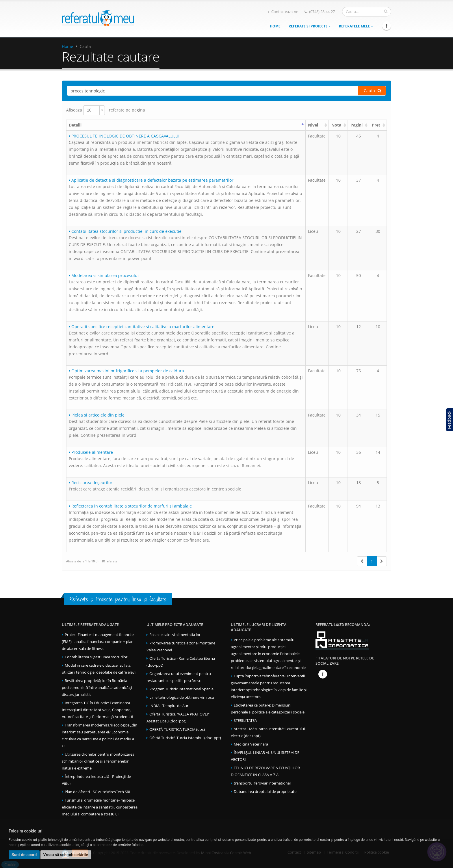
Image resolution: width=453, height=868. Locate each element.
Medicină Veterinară (251, 744)
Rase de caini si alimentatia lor (175, 635)
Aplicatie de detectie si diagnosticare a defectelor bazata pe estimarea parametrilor (151, 180)
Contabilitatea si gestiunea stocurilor (96, 657)
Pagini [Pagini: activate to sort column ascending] (357, 125)
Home (275, 26)
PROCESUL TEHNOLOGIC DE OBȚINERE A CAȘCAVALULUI (124, 136)
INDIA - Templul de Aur (169, 706)
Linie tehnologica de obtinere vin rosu (182, 697)
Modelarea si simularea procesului (104, 275)
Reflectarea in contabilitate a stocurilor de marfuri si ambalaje (130, 506)
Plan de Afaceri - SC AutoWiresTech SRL (98, 792)
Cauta (373, 91)
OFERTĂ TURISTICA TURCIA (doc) (177, 729)
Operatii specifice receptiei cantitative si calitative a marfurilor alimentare (142, 327)
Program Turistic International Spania (181, 689)
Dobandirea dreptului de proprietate (265, 792)
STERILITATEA (245, 721)
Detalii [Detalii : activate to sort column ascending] (75, 125)
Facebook (387, 26)
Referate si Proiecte (310, 26)
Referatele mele (356, 26)
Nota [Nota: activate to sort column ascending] (336, 125)
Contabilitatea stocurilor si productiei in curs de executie (125, 231)
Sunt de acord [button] (24, 855)
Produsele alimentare (91, 452)
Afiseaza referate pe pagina (106, 110)
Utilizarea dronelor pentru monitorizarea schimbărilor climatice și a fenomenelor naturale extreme (98, 761)
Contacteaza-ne (283, 12)
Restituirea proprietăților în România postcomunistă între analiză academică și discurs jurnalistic (97, 688)
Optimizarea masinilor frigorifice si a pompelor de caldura (126, 371)
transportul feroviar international (262, 783)
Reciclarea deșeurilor (91, 483)
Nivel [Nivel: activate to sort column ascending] (313, 125)
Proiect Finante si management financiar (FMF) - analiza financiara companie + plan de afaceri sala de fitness (98, 642)
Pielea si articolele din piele (97, 415)
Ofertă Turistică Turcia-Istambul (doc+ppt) (185, 738)
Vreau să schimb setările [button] (66, 855)
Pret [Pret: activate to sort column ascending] (376, 125)
